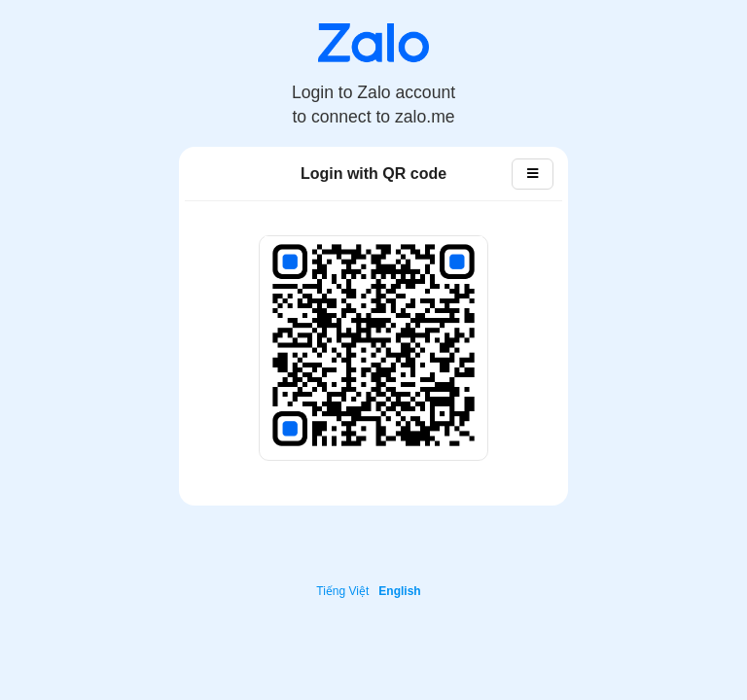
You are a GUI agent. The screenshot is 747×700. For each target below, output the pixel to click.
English (399, 591)
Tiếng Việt (342, 591)
